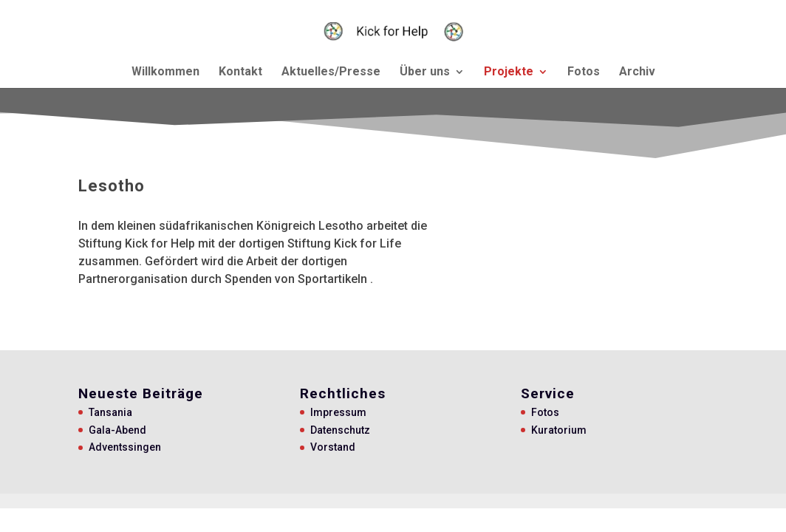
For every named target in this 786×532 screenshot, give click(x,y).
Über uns (425, 72)
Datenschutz (340, 430)
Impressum (338, 412)
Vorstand (333, 447)
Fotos (584, 72)
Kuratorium (559, 430)
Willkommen (165, 72)
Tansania (110, 412)
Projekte (509, 72)
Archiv (637, 72)
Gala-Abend (117, 430)
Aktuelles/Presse (331, 72)
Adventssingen (125, 447)
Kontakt (240, 72)
